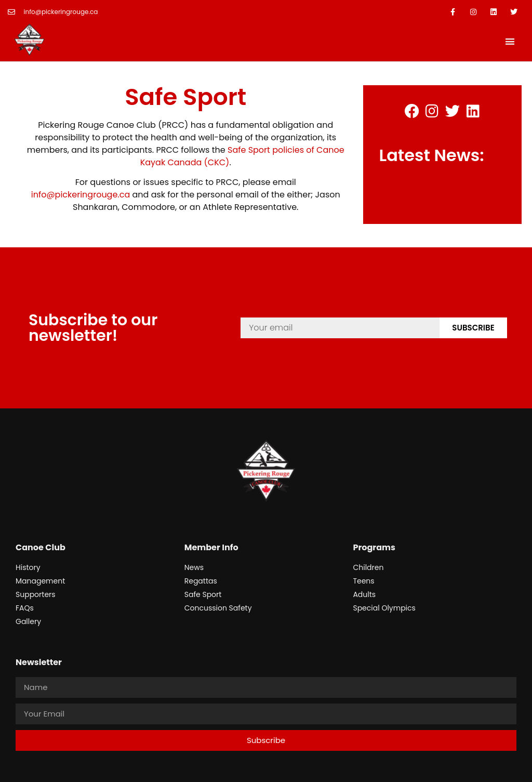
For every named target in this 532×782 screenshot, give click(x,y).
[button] (510, 41)
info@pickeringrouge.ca (81, 195)
